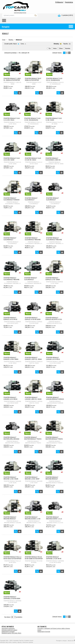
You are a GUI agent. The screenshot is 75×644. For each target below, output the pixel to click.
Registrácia (69, 2)
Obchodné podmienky (8, 628)
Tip (50, 48)
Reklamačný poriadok (8, 632)
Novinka (68, 48)
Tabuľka (66, 44)
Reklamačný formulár (44, 632)
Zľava (61, 48)
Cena (22, 44)
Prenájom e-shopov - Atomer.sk (66, 641)
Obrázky (56, 44)
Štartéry (11, 40)
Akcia (55, 48)
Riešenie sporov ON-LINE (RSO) (11, 633)
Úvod (4, 40)
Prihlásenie (59, 2)
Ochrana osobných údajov (9, 630)
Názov (15, 44)
